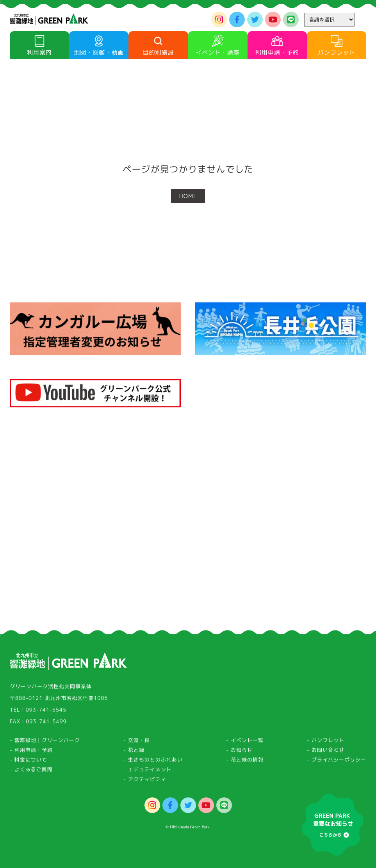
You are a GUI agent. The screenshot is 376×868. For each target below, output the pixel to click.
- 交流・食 (137, 742)
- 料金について (29, 762)
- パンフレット (326, 742)
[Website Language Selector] (329, 20)
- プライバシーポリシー (337, 762)
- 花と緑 (134, 752)
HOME (188, 196)
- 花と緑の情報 (245, 762)
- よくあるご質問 (31, 772)
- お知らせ (239, 752)
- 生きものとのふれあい (153, 762)
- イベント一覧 (245, 742)
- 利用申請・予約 (31, 752)
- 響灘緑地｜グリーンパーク (45, 742)
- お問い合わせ (326, 752)
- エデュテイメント (148, 772)
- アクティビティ (145, 781)
